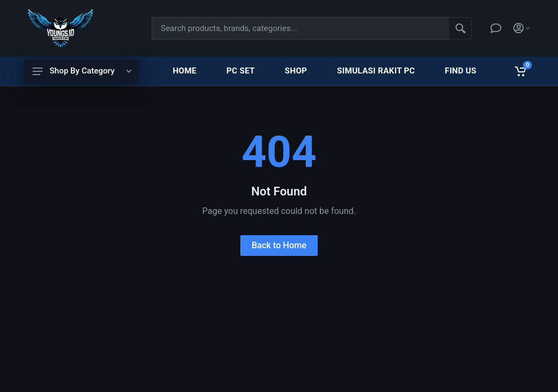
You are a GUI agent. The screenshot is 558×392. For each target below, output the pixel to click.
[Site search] (300, 28)
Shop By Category (82, 71)
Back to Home (279, 245)
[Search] (460, 28)
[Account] (521, 28)
